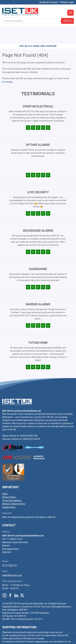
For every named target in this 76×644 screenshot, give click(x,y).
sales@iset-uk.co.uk (12, 557)
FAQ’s (5, 476)
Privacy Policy (9, 479)
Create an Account (49, 2)
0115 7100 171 (10, 548)
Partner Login (67, 2)
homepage (7, 64)
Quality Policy (9, 489)
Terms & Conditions (12, 483)
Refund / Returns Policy (14, 486)
